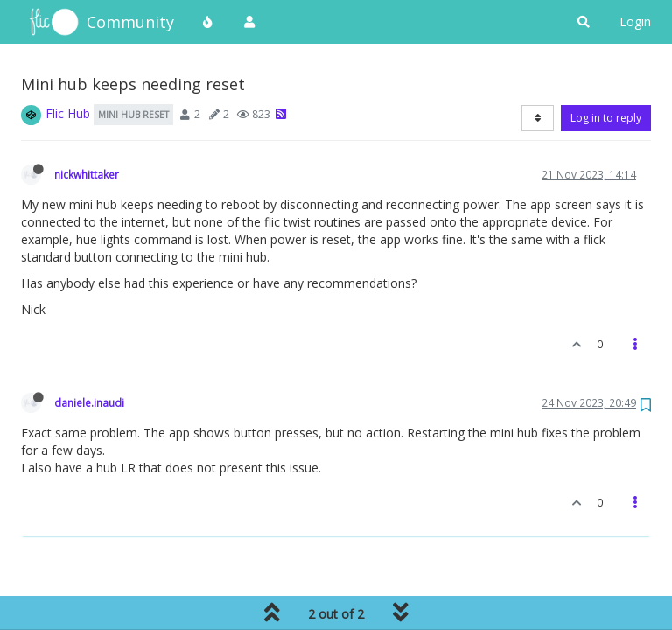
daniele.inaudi (89, 402)
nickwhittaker (87, 174)
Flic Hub (68, 113)
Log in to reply (606, 118)
